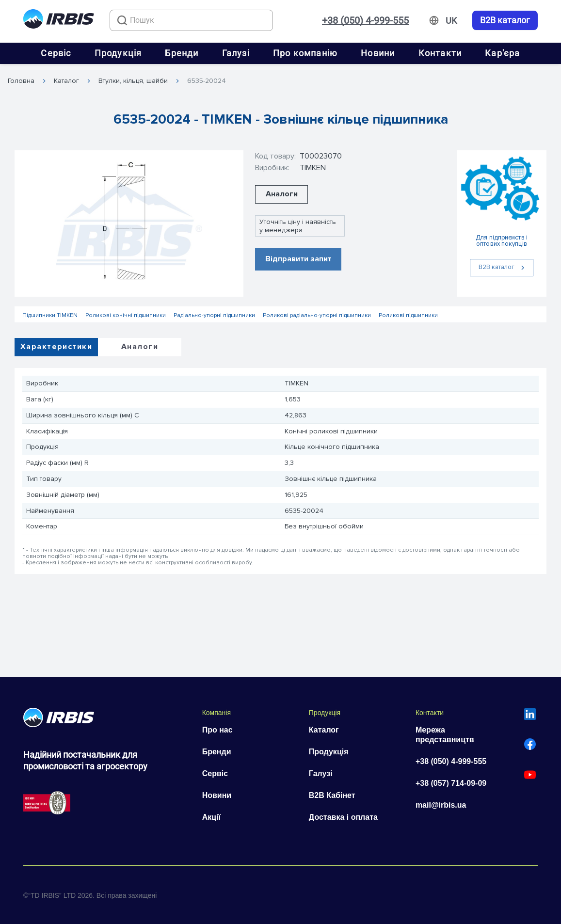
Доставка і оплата (343, 817)
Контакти (440, 53)
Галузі (236, 53)
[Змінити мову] (451, 21)
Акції (211, 817)
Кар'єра (502, 53)
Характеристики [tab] (56, 347)
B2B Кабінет (332, 795)
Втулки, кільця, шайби (133, 81)
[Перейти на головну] (59, 21)
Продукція (118, 53)
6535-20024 (207, 81)
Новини (378, 53)
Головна (21, 81)
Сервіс (56, 53)
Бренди (182, 53)
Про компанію (305, 53)
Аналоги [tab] (140, 347)
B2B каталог (505, 20)
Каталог (66, 81)
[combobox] (191, 20)
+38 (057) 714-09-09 (451, 783)
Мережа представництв (445, 735)
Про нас (217, 730)
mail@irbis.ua (441, 805)
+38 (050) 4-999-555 (365, 20)
